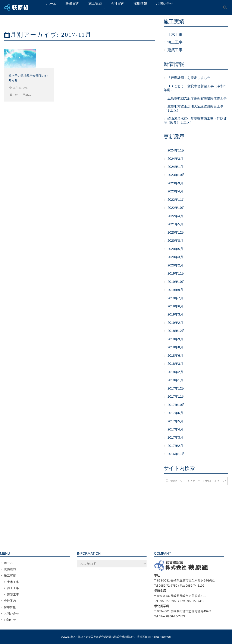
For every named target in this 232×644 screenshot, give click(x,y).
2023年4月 (175, 191)
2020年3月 (175, 257)
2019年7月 (175, 298)
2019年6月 (175, 306)
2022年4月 (175, 216)
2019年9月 (175, 290)
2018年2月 (175, 372)
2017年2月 (175, 446)
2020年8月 (175, 241)
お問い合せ (11, 613)
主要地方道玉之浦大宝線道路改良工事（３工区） (194, 108)
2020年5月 (175, 249)
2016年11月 (176, 454)
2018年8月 (175, 347)
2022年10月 (176, 208)
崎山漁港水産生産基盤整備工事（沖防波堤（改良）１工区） (195, 121)
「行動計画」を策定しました (189, 78)
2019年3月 (175, 315)
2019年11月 (176, 274)
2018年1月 (175, 380)
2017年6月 (175, 413)
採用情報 (10, 607)
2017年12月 (176, 389)
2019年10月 (176, 282)
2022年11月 (176, 200)
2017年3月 (175, 438)
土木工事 (175, 35)
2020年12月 (176, 233)
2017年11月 (176, 397)
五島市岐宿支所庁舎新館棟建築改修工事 (197, 98)
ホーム (8, 563)
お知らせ (10, 620)
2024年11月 (176, 150)
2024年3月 (175, 159)
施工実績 (10, 576)
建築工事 (175, 50)
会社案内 (10, 601)
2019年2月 (175, 323)
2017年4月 (175, 430)
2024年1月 (175, 167)
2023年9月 (175, 183)
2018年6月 (175, 356)
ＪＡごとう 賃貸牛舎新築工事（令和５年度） (195, 88)
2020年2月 (175, 265)
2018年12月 (176, 331)
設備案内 (10, 569)
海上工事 (175, 42)
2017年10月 (176, 405)
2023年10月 (176, 175)
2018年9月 (175, 339)
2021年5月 (175, 224)
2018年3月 (175, 364)
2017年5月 (175, 421)
